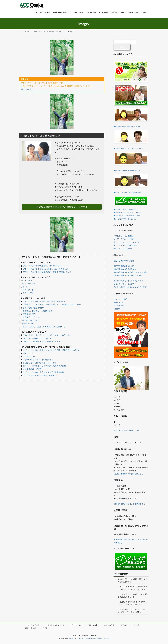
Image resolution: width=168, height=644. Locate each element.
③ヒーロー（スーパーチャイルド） (128, 242)
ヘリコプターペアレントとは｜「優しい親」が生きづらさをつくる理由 (133, 611)
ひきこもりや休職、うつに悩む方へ (38, 338)
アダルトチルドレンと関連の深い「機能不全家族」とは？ (47, 272)
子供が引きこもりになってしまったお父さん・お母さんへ (47, 335)
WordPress (71, 638)
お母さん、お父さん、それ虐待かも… (38, 311)
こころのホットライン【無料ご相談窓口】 (41, 375)
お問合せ (117, 309)
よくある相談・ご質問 (32, 369)
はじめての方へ (30, 356)
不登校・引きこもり (31, 320)
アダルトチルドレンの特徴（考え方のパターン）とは (45, 301)
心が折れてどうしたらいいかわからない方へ (131, 287)
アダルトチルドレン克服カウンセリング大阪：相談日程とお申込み (51, 350)
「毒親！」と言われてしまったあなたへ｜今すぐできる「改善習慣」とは (132, 603)
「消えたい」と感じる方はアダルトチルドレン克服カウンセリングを (52, 304)
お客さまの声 (93, 625)
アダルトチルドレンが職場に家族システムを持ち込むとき (133, 580)
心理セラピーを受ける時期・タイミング (40, 363)
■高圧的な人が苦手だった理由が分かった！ (128, 171)
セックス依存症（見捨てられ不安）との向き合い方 (44, 327)
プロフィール (76, 625)
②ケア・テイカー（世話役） (125, 239)
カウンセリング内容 (32, 625)
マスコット (27, 280)
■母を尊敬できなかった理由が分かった (126, 209)
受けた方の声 (119, 302)
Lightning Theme (83, 638)
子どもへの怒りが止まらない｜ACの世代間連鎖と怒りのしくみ (133, 596)
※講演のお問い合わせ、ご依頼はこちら (129, 504)
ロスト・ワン (28, 293)
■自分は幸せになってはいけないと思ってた (127, 212)
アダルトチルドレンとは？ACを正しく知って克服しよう (46, 269)
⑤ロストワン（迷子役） (123, 248)
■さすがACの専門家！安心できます (125, 219)
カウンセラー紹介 (121, 299)
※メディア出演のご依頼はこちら (127, 430)
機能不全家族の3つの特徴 (124, 261)
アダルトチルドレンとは (55, 625)
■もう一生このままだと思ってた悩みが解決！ (128, 192)
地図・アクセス (29, 353)
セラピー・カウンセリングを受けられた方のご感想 (44, 366)
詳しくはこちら (27, 89)
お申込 (137, 625)
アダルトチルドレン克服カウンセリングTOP (42, 266)
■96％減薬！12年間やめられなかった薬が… (128, 127)
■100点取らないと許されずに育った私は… (127, 216)
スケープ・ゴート (30, 290)
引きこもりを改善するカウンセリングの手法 (42, 341)
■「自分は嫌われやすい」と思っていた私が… (128, 149)
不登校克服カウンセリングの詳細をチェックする (62, 207)
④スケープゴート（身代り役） (126, 245)
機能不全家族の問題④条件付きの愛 (128, 275)
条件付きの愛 (28, 323)
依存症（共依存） (30, 314)
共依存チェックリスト (32, 317)
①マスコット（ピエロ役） (124, 236)
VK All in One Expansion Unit (100, 638)
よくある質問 (119, 305)
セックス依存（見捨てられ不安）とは (128, 281)
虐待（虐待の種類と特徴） (34, 308)
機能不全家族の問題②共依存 (125, 269)
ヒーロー (26, 287)
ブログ (45, 628)
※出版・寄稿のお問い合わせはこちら (128, 474)
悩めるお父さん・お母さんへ (125, 284)
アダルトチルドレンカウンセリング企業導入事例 (44, 372)
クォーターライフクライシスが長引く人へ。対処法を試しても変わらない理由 (133, 588)
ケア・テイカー (29, 283)
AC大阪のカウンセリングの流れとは (38, 360)
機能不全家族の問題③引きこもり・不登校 (130, 272)
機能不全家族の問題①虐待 (124, 266)
